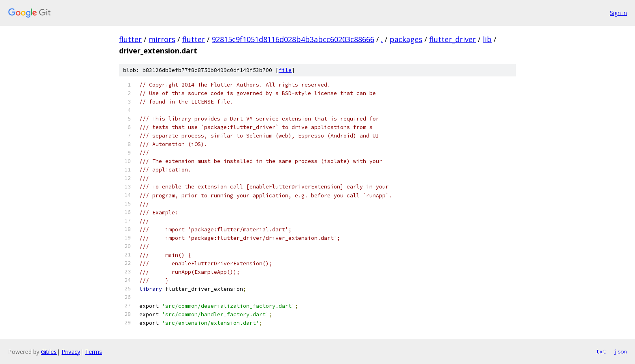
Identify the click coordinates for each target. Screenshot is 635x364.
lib (487, 39)
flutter (130, 39)
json (620, 351)
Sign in (618, 13)
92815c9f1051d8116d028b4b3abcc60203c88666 (293, 39)
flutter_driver (453, 39)
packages (406, 39)
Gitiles (49, 352)
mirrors (162, 39)
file (285, 70)
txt (601, 351)
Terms (94, 352)
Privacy (71, 352)
